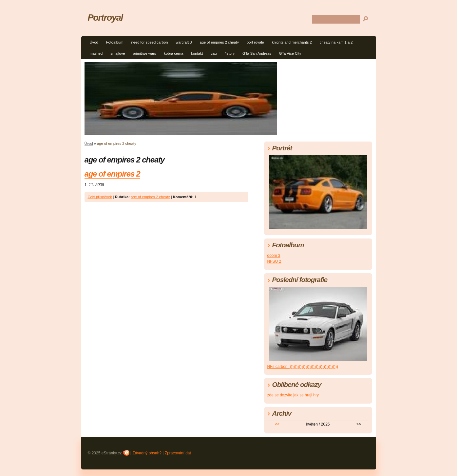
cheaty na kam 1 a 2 (336, 42)
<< (277, 424)
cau (214, 53)
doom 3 (274, 256)
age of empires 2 (112, 174)
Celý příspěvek (100, 197)
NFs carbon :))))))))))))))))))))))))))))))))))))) (303, 367)
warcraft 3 (184, 42)
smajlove (118, 53)
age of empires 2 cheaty (219, 42)
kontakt (197, 53)
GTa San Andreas (257, 53)
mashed (96, 53)
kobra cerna (173, 53)
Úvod (94, 42)
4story (230, 53)
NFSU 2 (274, 261)
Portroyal (105, 18)
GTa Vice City (290, 53)
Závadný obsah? (147, 453)
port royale (255, 42)
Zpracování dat (178, 453)
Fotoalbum (115, 42)
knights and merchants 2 (292, 42)
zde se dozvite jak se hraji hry (293, 395)
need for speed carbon (149, 42)
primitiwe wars (144, 53)
